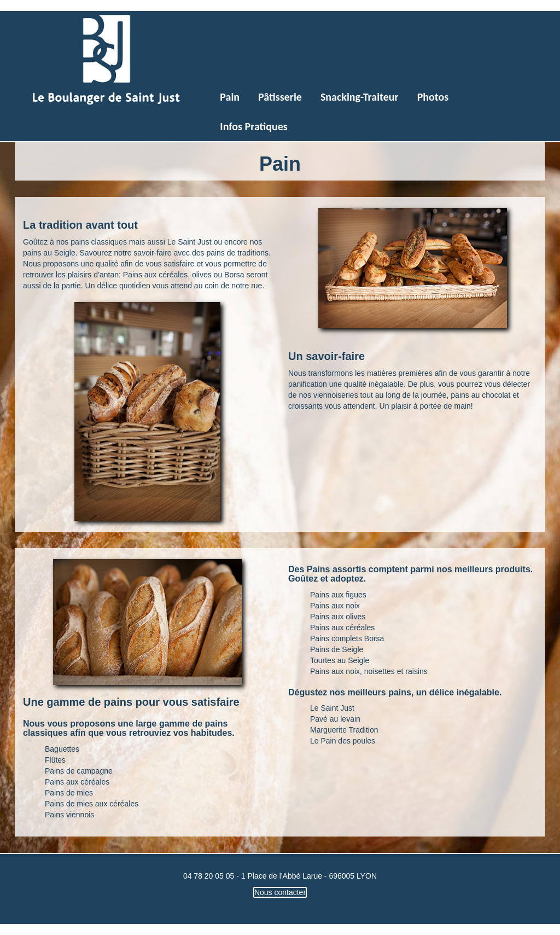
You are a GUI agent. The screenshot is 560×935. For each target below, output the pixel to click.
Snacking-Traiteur (360, 97)
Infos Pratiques (253, 126)
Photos (433, 97)
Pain (230, 97)
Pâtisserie (280, 97)
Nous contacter (280, 892)
